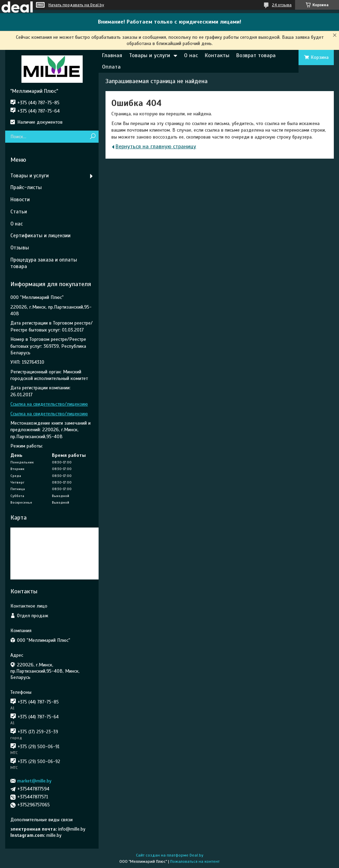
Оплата (111, 67)
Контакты (217, 55)
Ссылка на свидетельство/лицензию (49, 404)
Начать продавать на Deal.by (76, 5)
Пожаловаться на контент (195, 861)
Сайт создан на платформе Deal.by (170, 855)
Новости (20, 200)
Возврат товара (256, 55)
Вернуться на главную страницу (156, 147)
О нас (191, 55)
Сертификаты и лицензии (40, 236)
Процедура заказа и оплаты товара (44, 263)
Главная (112, 55)
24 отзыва (282, 5)
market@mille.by (34, 781)
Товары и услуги (150, 55)
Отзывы (20, 248)
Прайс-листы (26, 187)
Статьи (19, 212)
